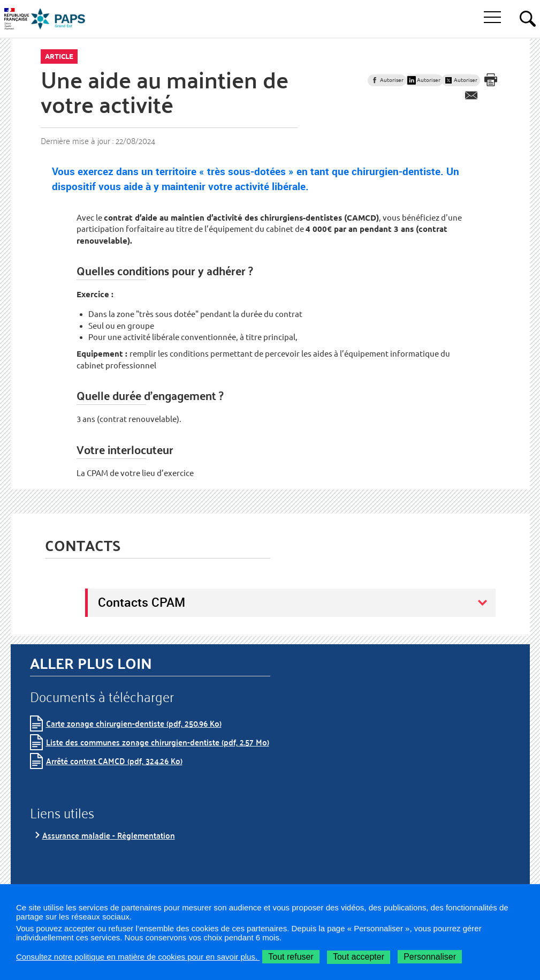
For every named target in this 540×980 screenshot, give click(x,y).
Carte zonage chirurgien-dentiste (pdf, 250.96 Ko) (134, 723)
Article (59, 56)
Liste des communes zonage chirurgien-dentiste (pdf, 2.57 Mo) (158, 742)
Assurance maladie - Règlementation (109, 835)
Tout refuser (291, 957)
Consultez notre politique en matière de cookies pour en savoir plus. (138, 957)
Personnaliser (430, 957)
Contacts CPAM (142, 602)
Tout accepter (359, 957)
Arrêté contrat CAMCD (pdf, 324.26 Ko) (114, 761)
